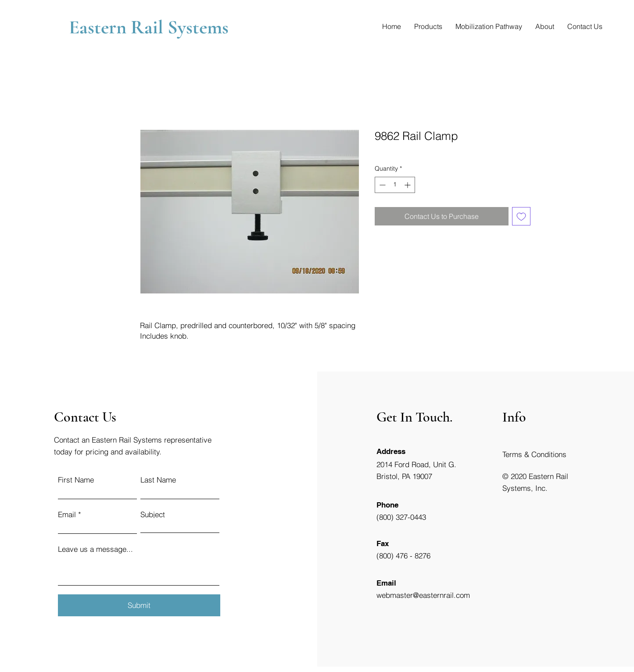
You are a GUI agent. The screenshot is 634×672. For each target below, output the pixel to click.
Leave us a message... (95, 549)
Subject (153, 514)
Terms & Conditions (534, 454)
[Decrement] (381, 185)
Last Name (158, 480)
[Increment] (408, 185)
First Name (76, 480)
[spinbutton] (395, 185)
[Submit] (139, 605)
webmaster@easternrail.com (423, 595)
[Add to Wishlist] (521, 216)
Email (67, 514)
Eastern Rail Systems (151, 27)
